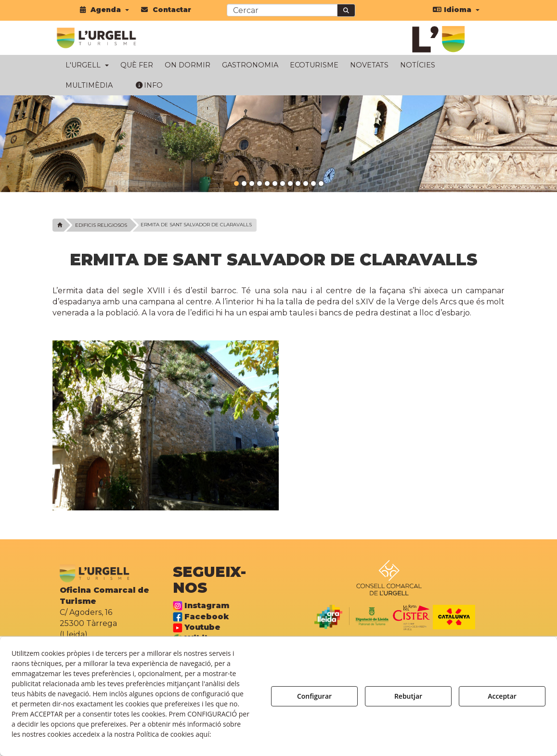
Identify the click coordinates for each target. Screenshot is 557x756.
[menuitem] (104, 10)
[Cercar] (346, 10)
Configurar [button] (314, 696)
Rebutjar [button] (408, 696)
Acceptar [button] (502, 696)
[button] (104, 10)
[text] (282, 10)
